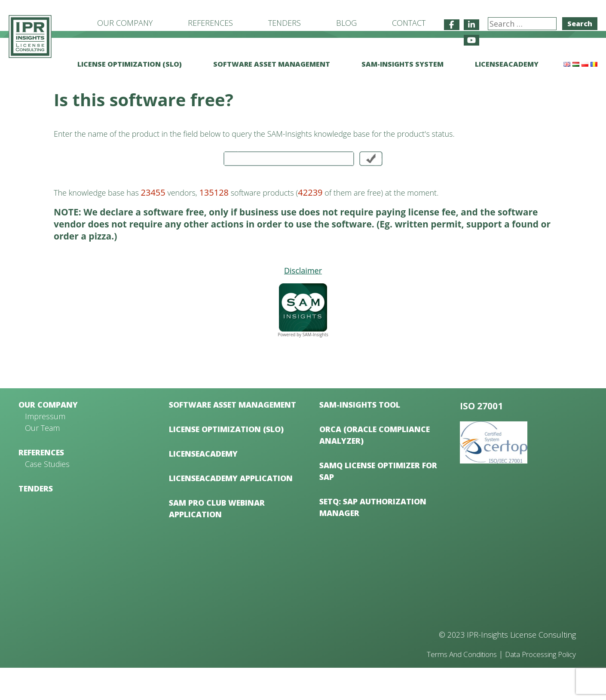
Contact (409, 23)
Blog (346, 23)
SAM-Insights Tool (360, 437)
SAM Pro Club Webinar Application (217, 541)
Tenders (285, 23)
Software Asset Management (272, 64)
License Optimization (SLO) (130, 64)
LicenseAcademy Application (231, 510)
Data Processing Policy (537, 686)
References (210, 23)
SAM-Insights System (402, 64)
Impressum (45, 448)
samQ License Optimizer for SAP (378, 503)
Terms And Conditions (450, 686)
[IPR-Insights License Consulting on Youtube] (471, 40)
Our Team (42, 460)
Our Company (125, 23)
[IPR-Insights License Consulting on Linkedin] (471, 25)
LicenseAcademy (507, 64)
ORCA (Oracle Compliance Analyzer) (375, 467)
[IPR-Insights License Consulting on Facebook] (452, 25)
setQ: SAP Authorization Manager (373, 539)
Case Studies (47, 496)
